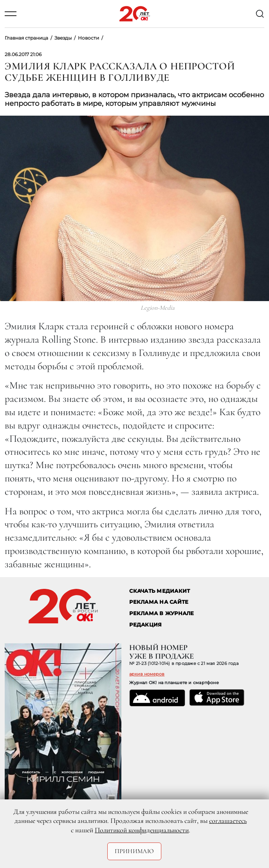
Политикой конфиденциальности (142, 830)
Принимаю (134, 851)
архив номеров (147, 674)
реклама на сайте (159, 602)
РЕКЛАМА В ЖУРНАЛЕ (162, 613)
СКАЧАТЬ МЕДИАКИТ (160, 591)
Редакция (145, 625)
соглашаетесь (228, 821)
